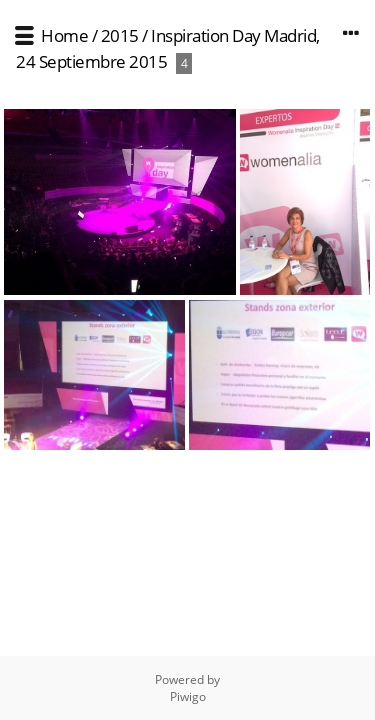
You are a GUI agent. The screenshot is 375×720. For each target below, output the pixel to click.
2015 (120, 35)
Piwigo (188, 696)
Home (64, 35)
